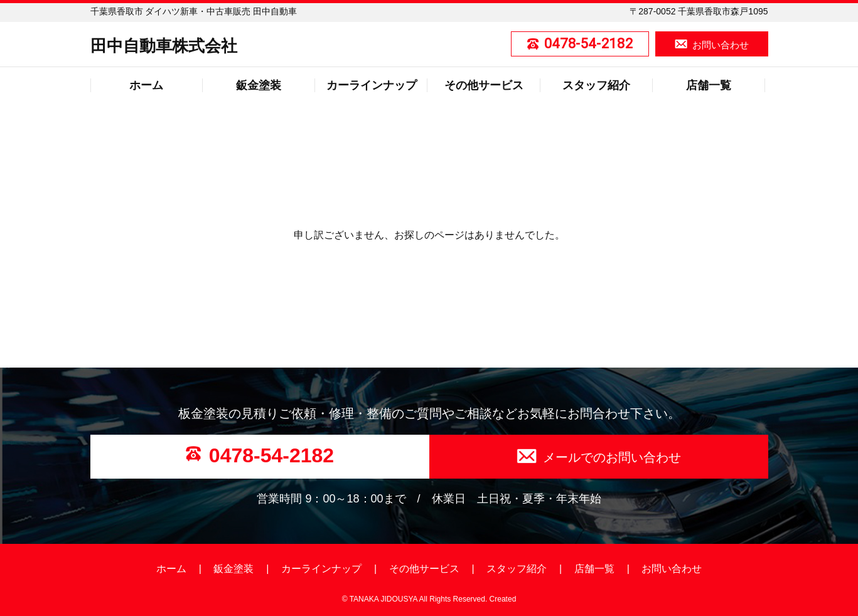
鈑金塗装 (259, 85)
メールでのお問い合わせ (612, 457)
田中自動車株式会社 (164, 46)
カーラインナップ (372, 85)
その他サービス (484, 85)
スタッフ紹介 (596, 85)
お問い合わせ (721, 45)
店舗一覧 (709, 85)
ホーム (146, 85)
